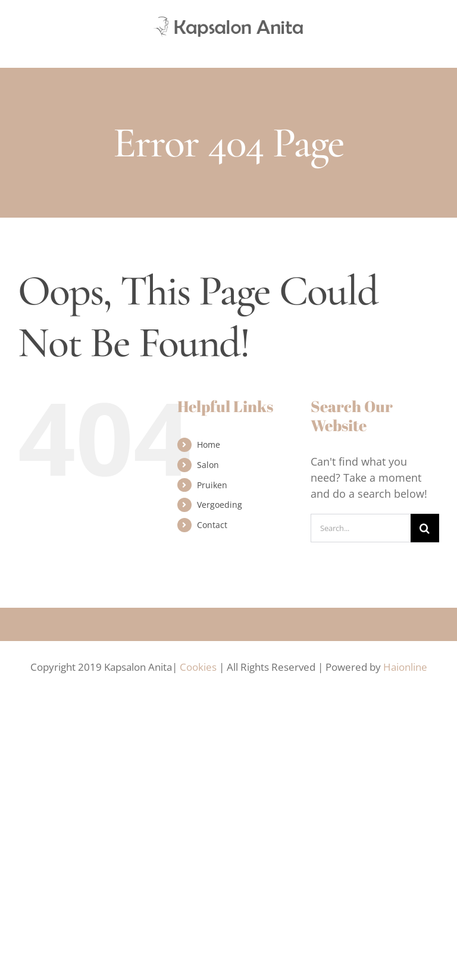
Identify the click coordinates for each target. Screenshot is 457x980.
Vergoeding (220, 505)
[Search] (425, 528)
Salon (208, 465)
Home (209, 445)
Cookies (198, 667)
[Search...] (361, 528)
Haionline (405, 667)
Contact (212, 525)
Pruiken (212, 485)
